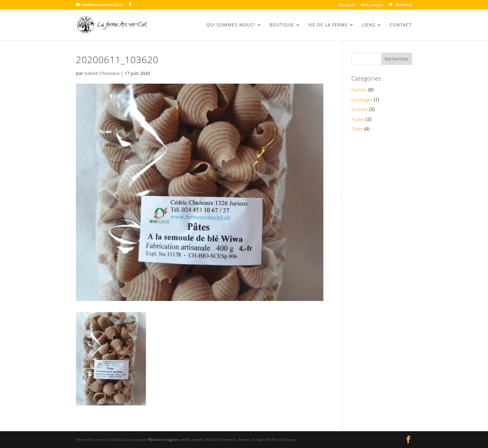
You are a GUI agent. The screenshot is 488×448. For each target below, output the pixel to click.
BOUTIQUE (282, 25)
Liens (369, 25)
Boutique (347, 5)
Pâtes (357, 129)
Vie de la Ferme (328, 25)
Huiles (358, 119)
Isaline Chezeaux (102, 73)
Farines (359, 90)
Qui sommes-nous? (231, 25)
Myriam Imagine (163, 439)
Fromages (362, 99)
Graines (360, 109)
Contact (401, 25)
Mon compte (372, 5)
